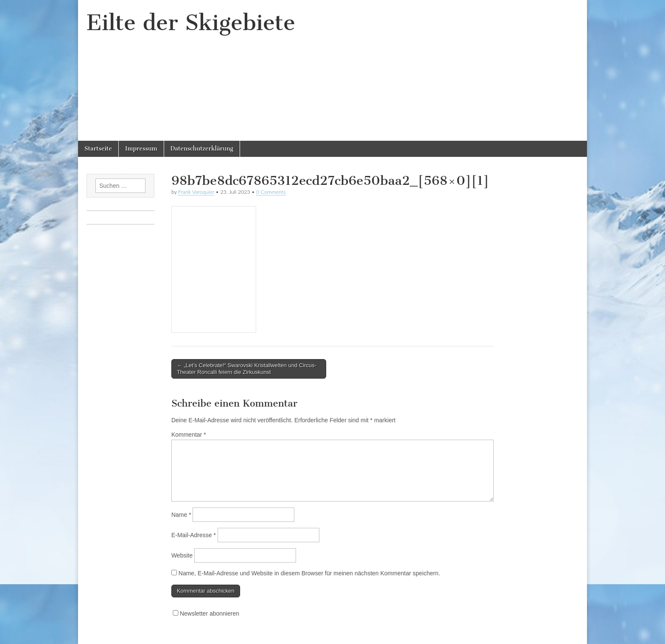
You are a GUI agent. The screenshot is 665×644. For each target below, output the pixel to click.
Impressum (141, 149)
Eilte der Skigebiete (191, 23)
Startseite (98, 149)
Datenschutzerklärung (202, 149)
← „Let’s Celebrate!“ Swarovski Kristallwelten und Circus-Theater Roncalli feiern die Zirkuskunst (247, 369)
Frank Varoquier (196, 192)
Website (182, 555)
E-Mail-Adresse (194, 535)
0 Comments (271, 192)
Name (181, 515)
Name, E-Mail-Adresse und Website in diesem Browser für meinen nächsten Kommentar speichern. (309, 573)
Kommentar (189, 435)
